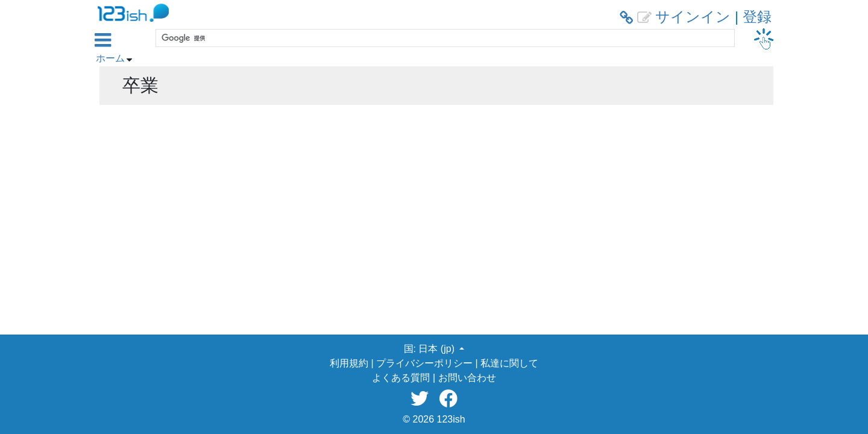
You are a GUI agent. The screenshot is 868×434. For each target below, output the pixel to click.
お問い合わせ (467, 378)
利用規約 (349, 363)
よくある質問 (401, 378)
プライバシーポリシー (424, 363)
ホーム (110, 58)
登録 (757, 17)
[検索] (444, 38)
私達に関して (509, 363)
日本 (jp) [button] (438, 349)
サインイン (693, 17)
